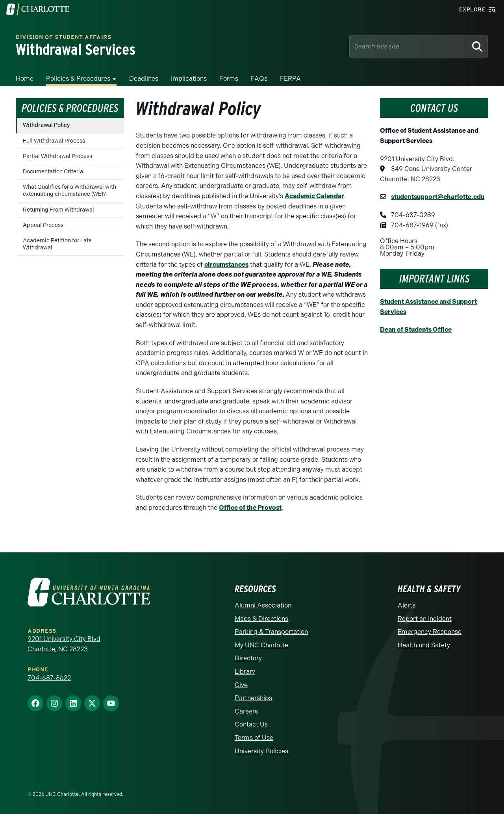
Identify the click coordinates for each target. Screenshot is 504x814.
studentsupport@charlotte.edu (438, 197)
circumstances (226, 265)
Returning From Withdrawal (58, 210)
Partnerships (253, 698)
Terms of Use (254, 738)
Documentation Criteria (53, 172)
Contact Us (251, 724)
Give (241, 685)
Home (25, 79)
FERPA (290, 79)
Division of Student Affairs (64, 38)
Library (245, 672)
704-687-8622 (49, 678)
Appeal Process (43, 225)
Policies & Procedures (78, 79)
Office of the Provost (250, 508)
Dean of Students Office (416, 330)
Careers (246, 711)
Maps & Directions (261, 619)
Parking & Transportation (271, 632)
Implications (189, 79)
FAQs (259, 79)
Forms (229, 79)
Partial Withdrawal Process (57, 156)
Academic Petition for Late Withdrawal (57, 244)
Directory (248, 658)
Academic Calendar (314, 196)
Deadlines (144, 79)
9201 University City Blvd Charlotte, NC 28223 (64, 644)
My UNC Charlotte (261, 645)
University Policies (261, 751)
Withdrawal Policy (46, 125)
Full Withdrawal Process (54, 141)
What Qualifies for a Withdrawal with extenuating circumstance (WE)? (69, 190)
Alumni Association (263, 605)
